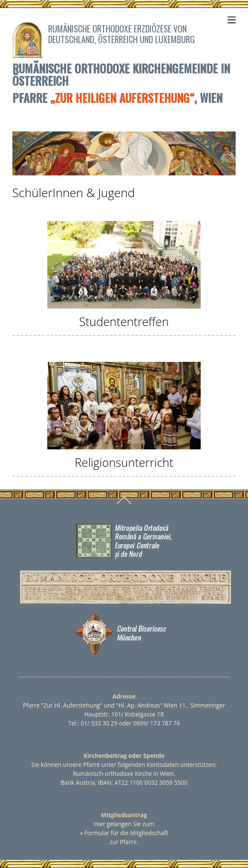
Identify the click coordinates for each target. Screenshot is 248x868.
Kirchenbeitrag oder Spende (124, 756)
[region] (124, 153)
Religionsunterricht (124, 462)
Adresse (124, 696)
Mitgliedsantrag (124, 815)
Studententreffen (124, 322)
